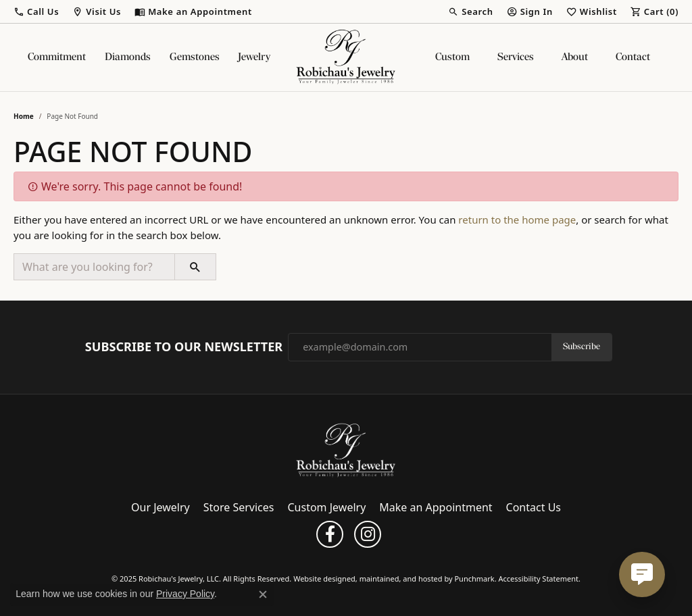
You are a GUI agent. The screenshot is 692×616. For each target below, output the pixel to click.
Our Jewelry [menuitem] (160, 508)
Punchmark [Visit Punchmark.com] (474, 579)
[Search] (470, 11)
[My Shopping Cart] (654, 11)
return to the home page (517, 220)
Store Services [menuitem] (239, 508)
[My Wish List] (592, 11)
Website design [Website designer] (320, 579)
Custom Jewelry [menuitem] (327, 508)
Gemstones (195, 57)
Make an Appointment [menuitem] (436, 508)
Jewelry (254, 57)
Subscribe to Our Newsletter (184, 347)
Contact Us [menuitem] (534, 508)
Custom (452, 57)
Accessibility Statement (538, 579)
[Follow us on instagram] (368, 535)
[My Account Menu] (530, 11)
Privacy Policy (185, 594)
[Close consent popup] (263, 594)
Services (516, 57)
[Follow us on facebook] (330, 535)
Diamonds (128, 57)
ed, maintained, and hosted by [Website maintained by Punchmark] (401, 579)
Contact (633, 57)
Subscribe (582, 347)
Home (24, 116)
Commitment (57, 57)
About (575, 57)
